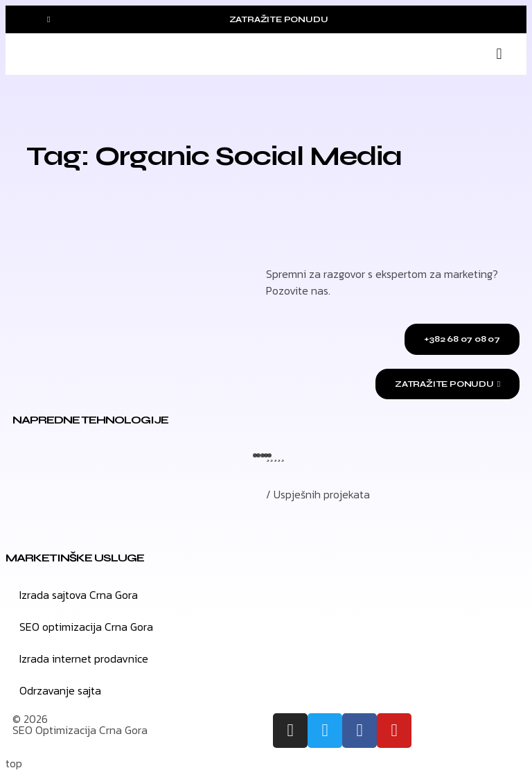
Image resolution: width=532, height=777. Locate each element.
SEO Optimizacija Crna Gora (80, 730)
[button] (499, 54)
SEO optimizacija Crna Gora (86, 627)
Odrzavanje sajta (60, 690)
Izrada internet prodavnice (84, 658)
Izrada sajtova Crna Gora (79, 595)
